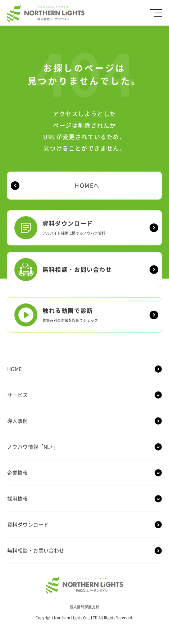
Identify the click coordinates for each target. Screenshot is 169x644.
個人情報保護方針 (84, 607)
